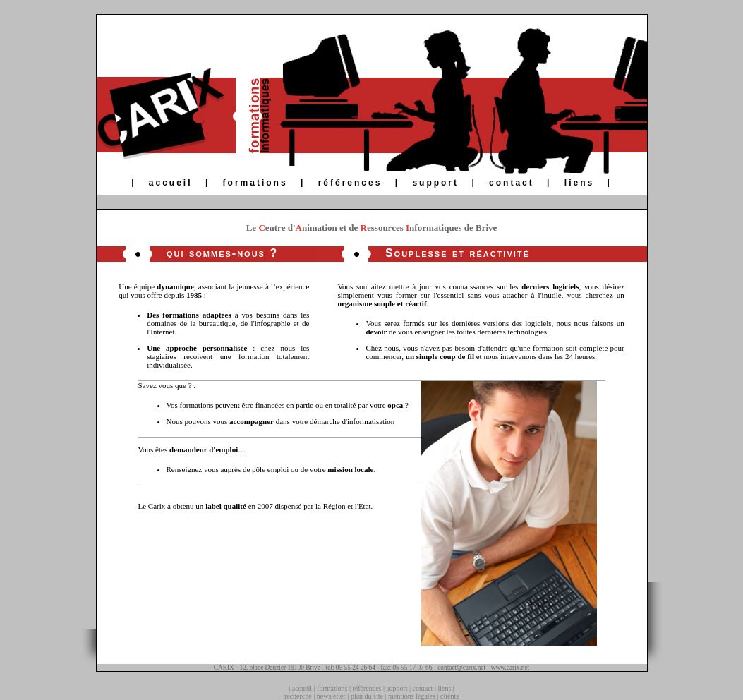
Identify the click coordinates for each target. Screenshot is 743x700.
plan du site (367, 696)
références (350, 183)
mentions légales (412, 696)
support (435, 183)
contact (512, 183)
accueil (171, 183)
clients (449, 696)
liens (579, 183)
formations (255, 183)
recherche (298, 696)
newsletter (331, 696)
